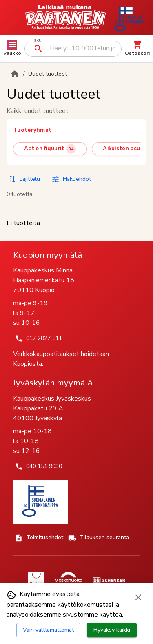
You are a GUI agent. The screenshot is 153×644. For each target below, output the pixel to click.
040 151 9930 (38, 466)
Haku (36, 40)
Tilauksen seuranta (99, 538)
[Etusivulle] (15, 74)
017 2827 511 (38, 338)
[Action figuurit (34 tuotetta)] (50, 149)
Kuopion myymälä (48, 255)
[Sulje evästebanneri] (138, 597)
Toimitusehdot (39, 538)
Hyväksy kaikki (112, 630)
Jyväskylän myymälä (53, 383)
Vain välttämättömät (48, 630)
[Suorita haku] (38, 49)
